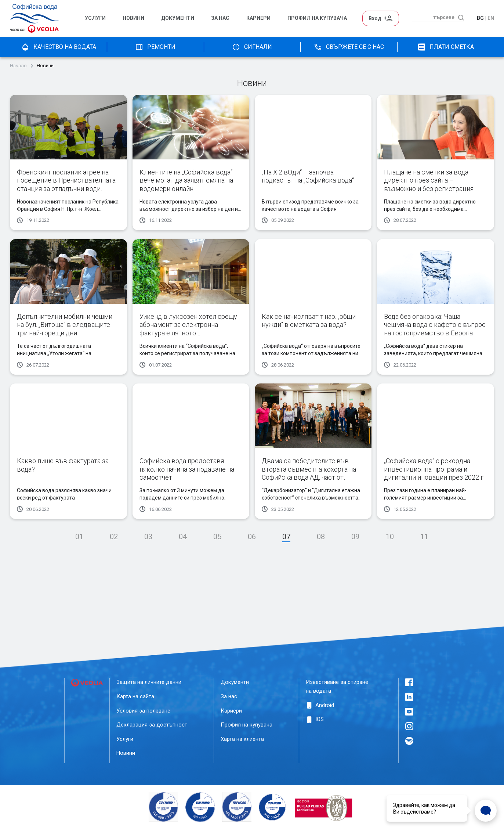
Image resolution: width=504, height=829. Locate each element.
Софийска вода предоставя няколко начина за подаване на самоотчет (187, 469)
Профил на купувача (246, 725)
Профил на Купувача (317, 18)
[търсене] (433, 17)
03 (148, 537)
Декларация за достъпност (152, 725)
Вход (381, 18)
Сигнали (252, 47)
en (491, 18)
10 (390, 537)
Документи (178, 18)
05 (217, 537)
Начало (18, 66)
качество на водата (59, 47)
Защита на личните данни (149, 682)
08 (321, 537)
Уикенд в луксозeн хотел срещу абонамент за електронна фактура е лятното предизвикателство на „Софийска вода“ (188, 333)
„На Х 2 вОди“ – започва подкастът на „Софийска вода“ (308, 176)
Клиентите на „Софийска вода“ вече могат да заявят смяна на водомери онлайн (186, 180)
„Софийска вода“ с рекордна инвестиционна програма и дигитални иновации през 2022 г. (434, 469)
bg (480, 18)
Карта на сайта (135, 696)
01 (79, 537)
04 (183, 537)
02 (114, 537)
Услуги (95, 18)
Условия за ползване (143, 711)
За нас (220, 18)
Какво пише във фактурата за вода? (63, 465)
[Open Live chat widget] (486, 811)
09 (355, 537)
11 (424, 537)
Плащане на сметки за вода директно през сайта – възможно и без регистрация (429, 180)
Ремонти (155, 47)
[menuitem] (100, 18)
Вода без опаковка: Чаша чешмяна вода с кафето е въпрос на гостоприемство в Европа (435, 325)
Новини (133, 18)
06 (252, 537)
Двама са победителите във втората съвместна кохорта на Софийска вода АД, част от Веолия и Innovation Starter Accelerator (309, 477)
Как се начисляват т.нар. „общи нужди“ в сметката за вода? (309, 321)
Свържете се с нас (349, 47)
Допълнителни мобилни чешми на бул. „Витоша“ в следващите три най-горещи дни (65, 325)
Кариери (258, 18)
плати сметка (445, 47)
